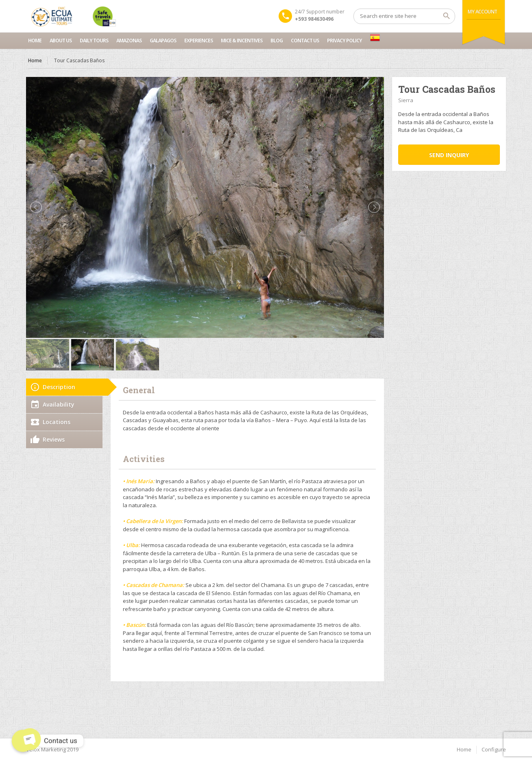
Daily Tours (94, 41)
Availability (59, 404)
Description (59, 387)
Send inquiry (449, 155)
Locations (57, 422)
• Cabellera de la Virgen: (153, 521)
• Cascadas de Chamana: (154, 585)
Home (35, 41)
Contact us (305, 41)
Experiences (198, 41)
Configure (494, 749)
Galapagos (163, 41)
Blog (277, 41)
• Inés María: (139, 481)
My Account (483, 12)
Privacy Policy (344, 41)
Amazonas (129, 41)
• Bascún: (134, 625)
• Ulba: (131, 545)
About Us (61, 41)
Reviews (54, 439)
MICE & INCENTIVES (242, 41)
